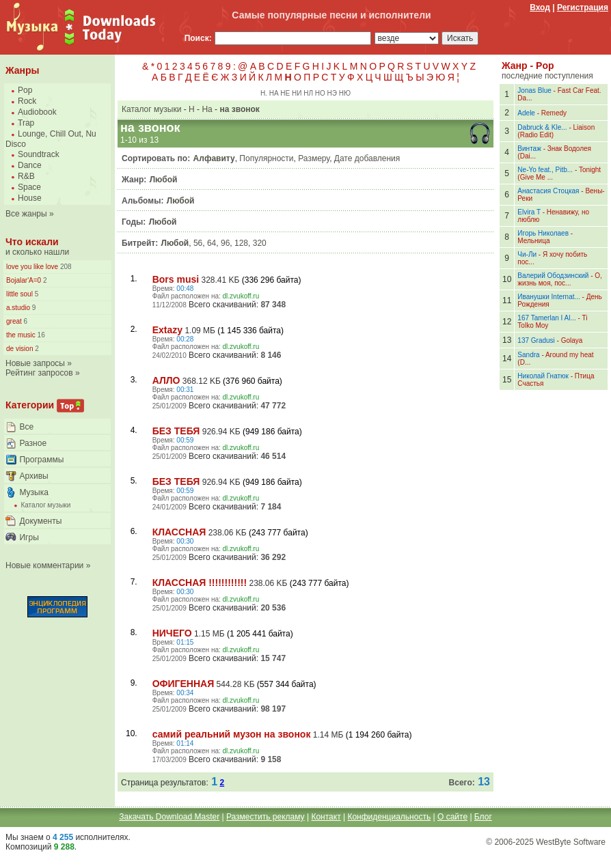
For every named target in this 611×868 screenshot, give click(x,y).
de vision (19, 349)
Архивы (33, 476)
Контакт (326, 817)
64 (212, 243)
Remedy (554, 113)
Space (29, 187)
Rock (27, 101)
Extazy (167, 330)
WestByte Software (571, 842)
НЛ (308, 93)
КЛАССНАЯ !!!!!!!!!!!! (200, 583)
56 (198, 243)
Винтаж (529, 149)
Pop (25, 90)
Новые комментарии (44, 565)
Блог (483, 817)
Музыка (33, 492)
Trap (26, 123)
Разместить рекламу (266, 817)
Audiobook (37, 112)
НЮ (345, 93)
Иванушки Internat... (548, 297)
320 (260, 243)
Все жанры (26, 214)
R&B (26, 176)
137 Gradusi (536, 340)
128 (241, 243)
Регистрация (583, 8)
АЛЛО (166, 380)
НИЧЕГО (172, 633)
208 (65, 267)
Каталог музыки (45, 505)
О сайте (452, 817)
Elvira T (529, 212)
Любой (164, 180)
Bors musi (176, 279)
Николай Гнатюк (543, 376)
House (30, 198)
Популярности (266, 158)
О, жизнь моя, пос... (560, 279)
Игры (29, 537)
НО (320, 93)
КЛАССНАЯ (179, 532)
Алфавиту (214, 158)
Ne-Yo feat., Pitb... (545, 170)
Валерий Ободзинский (553, 276)
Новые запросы (35, 363)
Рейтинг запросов (39, 373)
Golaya (572, 340)
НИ (297, 93)
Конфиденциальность (389, 817)
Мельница (533, 241)
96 (225, 243)
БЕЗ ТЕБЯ (176, 431)
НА (274, 93)
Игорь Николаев (543, 233)
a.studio (18, 308)
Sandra (528, 355)
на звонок (239, 109)
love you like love (32, 267)
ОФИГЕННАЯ (184, 684)
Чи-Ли (527, 254)
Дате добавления (367, 158)
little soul (19, 294)
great (14, 321)
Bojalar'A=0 (24, 280)
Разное (33, 443)
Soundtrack (39, 154)
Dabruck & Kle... (542, 127)
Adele (526, 113)
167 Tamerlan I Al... (546, 318)
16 (40, 335)
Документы (40, 521)
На (207, 109)
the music (21, 335)
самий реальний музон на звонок (232, 734)
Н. (264, 93)
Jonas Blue (534, 90)
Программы (41, 460)
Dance (30, 165)
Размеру (314, 158)
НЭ (332, 93)
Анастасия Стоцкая (548, 191)
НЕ (285, 93)
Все (26, 427)
